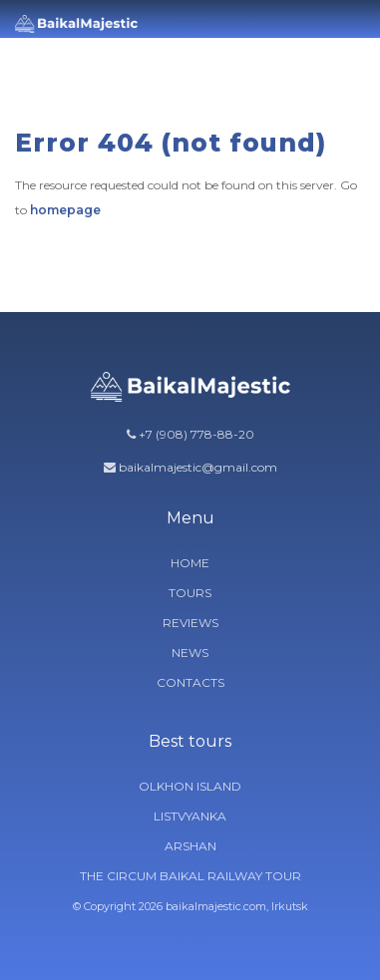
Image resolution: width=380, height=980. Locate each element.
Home (190, 563)
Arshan (190, 846)
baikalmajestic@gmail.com (198, 467)
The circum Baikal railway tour (190, 876)
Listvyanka (190, 816)
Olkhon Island (190, 786)
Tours (190, 593)
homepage (65, 210)
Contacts (190, 682)
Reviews (190, 623)
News (190, 653)
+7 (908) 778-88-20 (196, 434)
